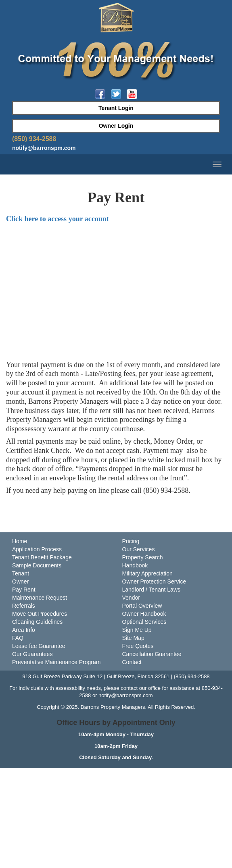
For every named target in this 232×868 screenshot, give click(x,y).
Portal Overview (142, 606)
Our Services (139, 549)
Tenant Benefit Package (42, 557)
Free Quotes (138, 646)
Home (20, 541)
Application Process (37, 549)
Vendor (131, 598)
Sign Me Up (137, 630)
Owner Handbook (144, 614)
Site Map (133, 638)
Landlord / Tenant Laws (152, 590)
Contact (132, 662)
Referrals (24, 606)
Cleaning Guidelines (37, 622)
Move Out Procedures (40, 614)
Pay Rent (24, 590)
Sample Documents (37, 565)
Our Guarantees (32, 654)
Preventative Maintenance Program (56, 662)
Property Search (143, 557)
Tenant (21, 573)
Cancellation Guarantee (152, 654)
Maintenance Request (40, 598)
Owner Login (116, 126)
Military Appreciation (147, 573)
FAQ (18, 638)
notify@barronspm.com (44, 148)
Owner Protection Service (154, 581)
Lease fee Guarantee (39, 646)
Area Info (24, 630)
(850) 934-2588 (34, 139)
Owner (20, 581)
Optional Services (144, 622)
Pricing (131, 541)
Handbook (135, 565)
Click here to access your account (57, 219)
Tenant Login (116, 108)
